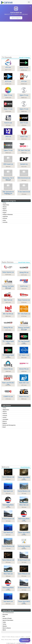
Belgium (5, 423)
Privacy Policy (8, 640)
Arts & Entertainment (8, 613)
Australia (5, 222)
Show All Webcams (25, 467)
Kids (4, 616)
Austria (4, 417)
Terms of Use (16, 640)
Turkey (4, 203)
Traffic (4, 622)
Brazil (4, 427)
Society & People (7, 618)
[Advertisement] (16, 38)
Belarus (5, 421)
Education (5, 614)
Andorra (5, 211)
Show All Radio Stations (24, 262)
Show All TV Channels (24, 58)
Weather (5, 626)
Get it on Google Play (16, 18)
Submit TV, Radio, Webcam (8, 637)
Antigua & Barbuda (8, 214)
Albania (5, 207)
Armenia (5, 218)
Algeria (4, 209)
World (4, 630)
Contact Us (18, 637)
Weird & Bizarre (7, 628)
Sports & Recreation (8, 620)
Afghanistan (6, 205)
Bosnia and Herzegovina (9, 425)
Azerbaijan (5, 419)
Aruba (4, 220)
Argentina (5, 216)
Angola (4, 213)
